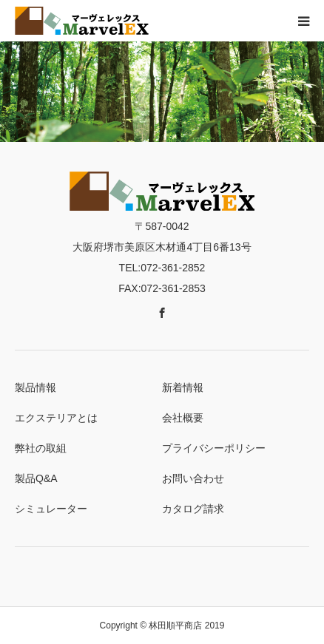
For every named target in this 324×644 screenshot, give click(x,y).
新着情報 (183, 387)
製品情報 (36, 387)
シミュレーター (51, 509)
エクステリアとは (56, 418)
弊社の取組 (41, 448)
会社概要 (183, 418)
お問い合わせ (193, 478)
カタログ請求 (193, 509)
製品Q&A (36, 478)
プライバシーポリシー (214, 448)
